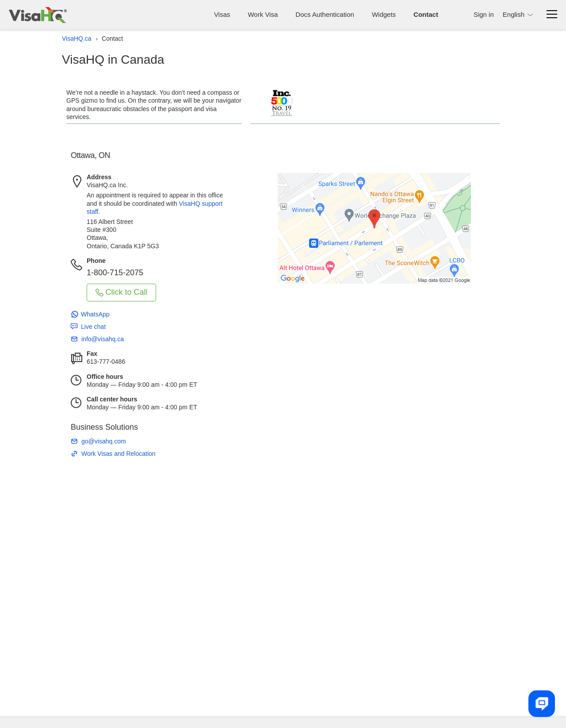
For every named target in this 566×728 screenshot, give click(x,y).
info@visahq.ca (103, 339)
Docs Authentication (325, 14)
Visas (222, 14)
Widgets (384, 14)
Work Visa (263, 14)
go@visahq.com (104, 441)
